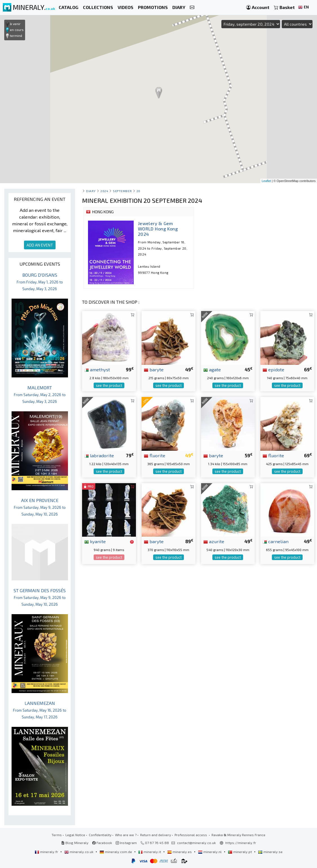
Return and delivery (156, 835)
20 (138, 191)
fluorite (155, 455)
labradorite (99, 455)
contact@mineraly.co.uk (196, 843)
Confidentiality (100, 835)
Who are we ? (126, 835)
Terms (57, 835)
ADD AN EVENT (40, 245)
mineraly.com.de (116, 852)
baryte (154, 369)
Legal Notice (75, 835)
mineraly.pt (240, 852)
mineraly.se (270, 852)
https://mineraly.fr (241, 843)
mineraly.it (150, 852)
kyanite (95, 541)
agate (212, 369)
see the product (109, 385)
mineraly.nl (210, 852)
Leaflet (266, 181)
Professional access (191, 835)
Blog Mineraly (75, 843)
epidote (273, 369)
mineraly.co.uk (79, 852)
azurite (214, 541)
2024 (104, 191)
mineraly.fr (47, 852)
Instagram (126, 843)
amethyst (97, 369)
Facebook (102, 843)
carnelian (276, 541)
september (122, 191)
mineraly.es (180, 852)
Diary (91, 191)
